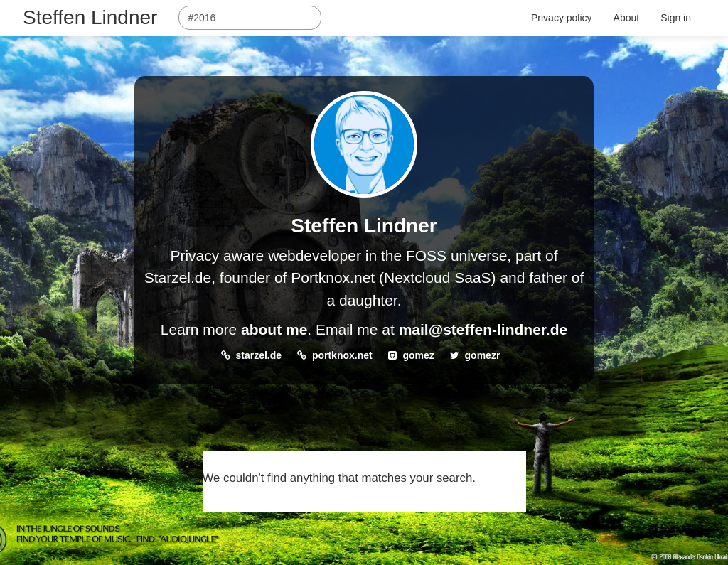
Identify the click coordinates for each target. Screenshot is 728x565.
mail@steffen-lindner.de (483, 329)
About (627, 18)
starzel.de (259, 355)
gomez (418, 355)
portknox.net (342, 355)
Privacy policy (562, 18)
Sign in (676, 18)
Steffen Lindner (90, 17)
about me (274, 329)
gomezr (483, 355)
